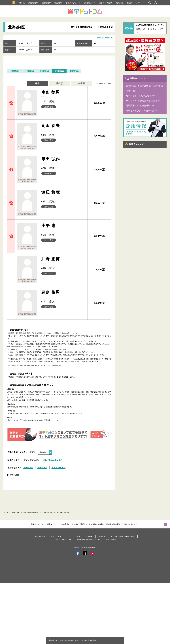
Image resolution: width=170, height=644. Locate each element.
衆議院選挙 (33, 3)
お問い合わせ (111, 540)
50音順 (82, 83)
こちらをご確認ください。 (66, 377)
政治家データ (90, 3)
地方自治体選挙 (59, 468)
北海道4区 (59, 71)
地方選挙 (58, 3)
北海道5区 (74, 71)
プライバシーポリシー (62, 540)
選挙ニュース (56, 536)
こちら (45, 366)
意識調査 (120, 3)
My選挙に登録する (105, 37)
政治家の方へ (40, 536)
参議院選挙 (46, 3)
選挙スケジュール (73, 3)
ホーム (6, 512)
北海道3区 (44, 71)
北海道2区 (29, 71)
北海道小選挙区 (105, 27)
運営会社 (89, 536)
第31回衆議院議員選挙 (82, 27)
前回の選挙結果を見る (52, 460)
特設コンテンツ (135, 3)
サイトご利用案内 (74, 536)
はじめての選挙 (106, 3)
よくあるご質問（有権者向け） (123, 536)
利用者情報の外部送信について (88, 540)
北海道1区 (15, 71)
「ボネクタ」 (79, 359)
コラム (22, 3)
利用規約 (102, 536)
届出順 (59, 83)
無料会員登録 (67, 640)
